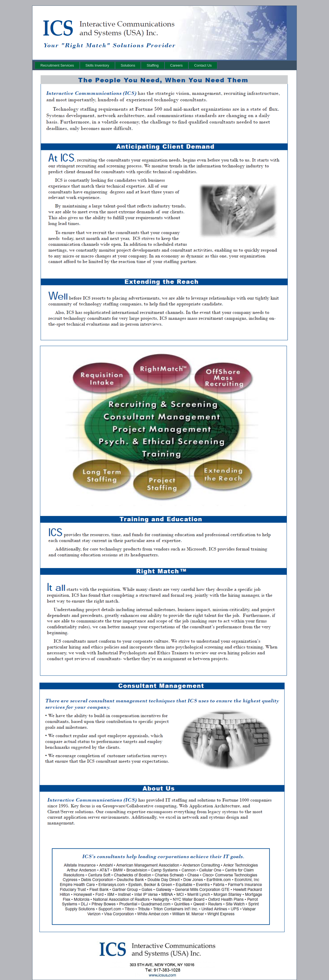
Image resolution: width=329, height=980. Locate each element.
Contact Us (203, 65)
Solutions (128, 65)
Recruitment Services (57, 65)
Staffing (153, 65)
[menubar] (126, 65)
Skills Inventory (97, 65)
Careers (177, 65)
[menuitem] (57, 65)
